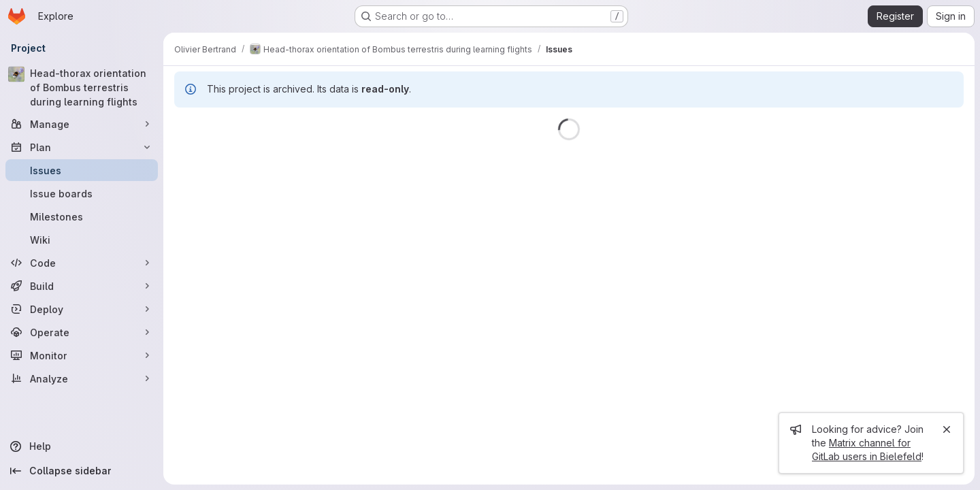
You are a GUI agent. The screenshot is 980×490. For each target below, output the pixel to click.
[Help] (82, 446)
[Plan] (82, 147)
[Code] (82, 263)
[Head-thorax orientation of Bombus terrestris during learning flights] (82, 87)
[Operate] (82, 332)
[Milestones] (82, 216)
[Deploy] (82, 309)
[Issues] (82, 170)
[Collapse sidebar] (82, 471)
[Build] (82, 286)
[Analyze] (82, 378)
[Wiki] (82, 240)
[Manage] (82, 124)
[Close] (947, 429)
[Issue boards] (82, 193)
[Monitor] (82, 355)
